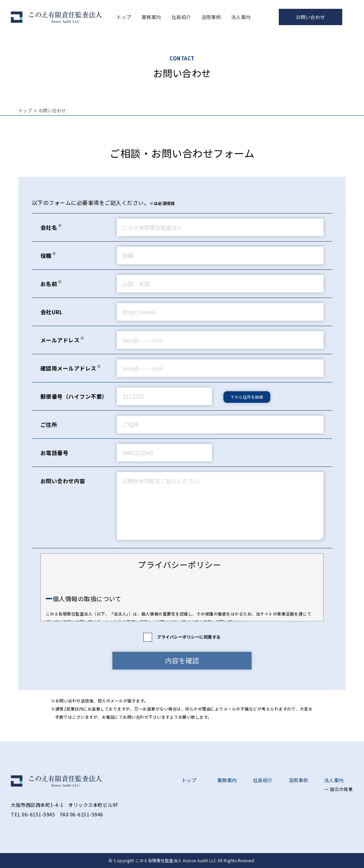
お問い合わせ (311, 17)
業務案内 (151, 17)
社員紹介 (181, 17)
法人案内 (241, 17)
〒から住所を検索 (247, 397)
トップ (124, 17)
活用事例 (211, 17)
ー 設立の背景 (339, 789)
